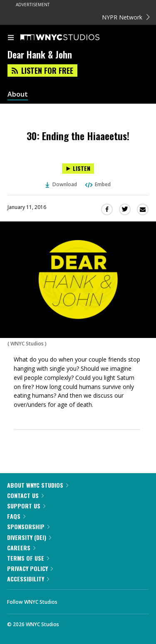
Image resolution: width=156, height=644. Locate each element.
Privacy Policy (30, 568)
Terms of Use (28, 558)
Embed (97, 184)
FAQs (16, 516)
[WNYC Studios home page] (70, 38)
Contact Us (25, 495)
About (18, 94)
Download (61, 184)
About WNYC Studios (38, 485)
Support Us (26, 506)
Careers (21, 548)
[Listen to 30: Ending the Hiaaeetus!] (78, 169)
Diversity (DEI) (29, 537)
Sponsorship (28, 526)
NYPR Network (126, 17)
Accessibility (28, 579)
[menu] (11, 38)
